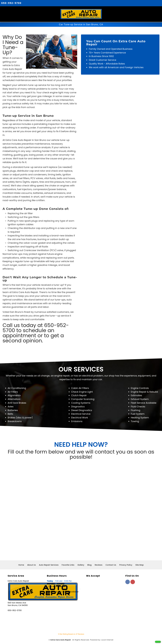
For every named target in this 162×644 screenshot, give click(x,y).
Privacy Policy (126, 564)
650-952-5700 (11, 3)
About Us (31, 564)
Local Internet (107, 639)
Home (21, 564)
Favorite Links (68, 564)
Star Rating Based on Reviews (71, 633)
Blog (89, 564)
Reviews (99, 564)
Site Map (140, 564)
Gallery (81, 564)
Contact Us (111, 564)
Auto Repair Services (49, 564)
